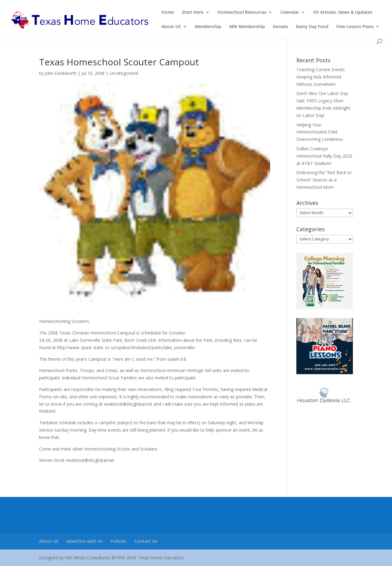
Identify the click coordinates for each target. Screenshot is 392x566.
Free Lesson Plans (355, 27)
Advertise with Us (84, 541)
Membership (208, 27)
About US (171, 27)
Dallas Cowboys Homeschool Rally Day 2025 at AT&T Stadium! (324, 156)
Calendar (290, 13)
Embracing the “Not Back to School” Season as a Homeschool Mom (324, 180)
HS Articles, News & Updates (343, 13)
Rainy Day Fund (312, 27)
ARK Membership (247, 27)
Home (168, 13)
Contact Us (146, 541)
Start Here (193, 13)
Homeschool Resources (242, 13)
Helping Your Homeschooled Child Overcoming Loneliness (320, 132)
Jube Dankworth (61, 73)
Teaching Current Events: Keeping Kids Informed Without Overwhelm (321, 77)
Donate (280, 27)
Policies (119, 541)
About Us (49, 541)
